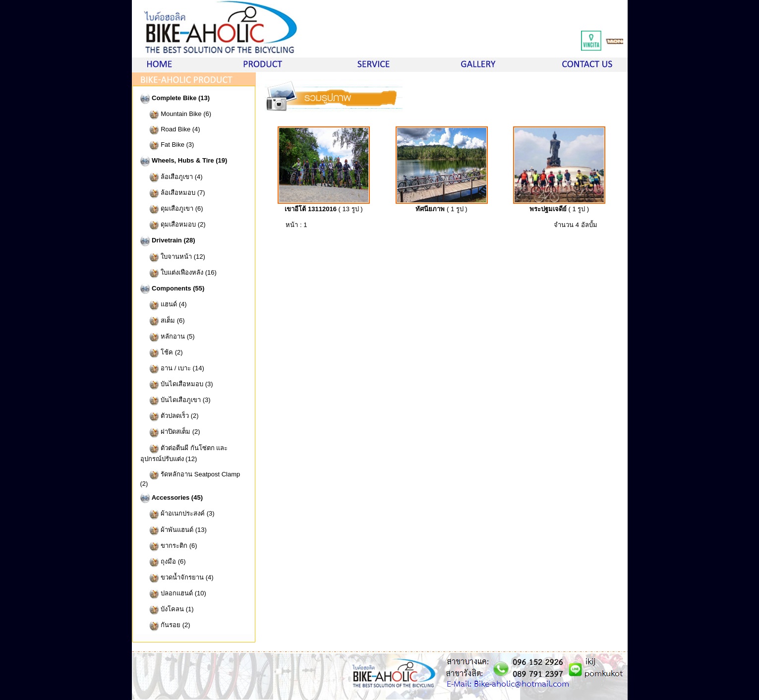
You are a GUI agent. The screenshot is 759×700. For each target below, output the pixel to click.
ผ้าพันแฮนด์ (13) (174, 530)
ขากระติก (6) (169, 546)
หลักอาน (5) (168, 337)
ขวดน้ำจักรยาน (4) (177, 578)
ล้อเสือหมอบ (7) (173, 193)
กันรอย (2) (165, 625)
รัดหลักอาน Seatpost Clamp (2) (190, 478)
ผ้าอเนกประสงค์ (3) (177, 514)
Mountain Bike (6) (176, 114)
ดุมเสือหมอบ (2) (173, 225)
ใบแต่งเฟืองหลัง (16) (178, 273)
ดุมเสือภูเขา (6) (172, 209)
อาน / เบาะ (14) (172, 369)
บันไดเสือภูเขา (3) (175, 400)
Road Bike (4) (170, 130)
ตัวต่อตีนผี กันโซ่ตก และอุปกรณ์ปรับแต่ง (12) (184, 453)
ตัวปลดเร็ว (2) (170, 416)
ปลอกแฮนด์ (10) (173, 594)
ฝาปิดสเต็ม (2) (170, 432)
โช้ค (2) (162, 353)
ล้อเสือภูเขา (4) (172, 177)
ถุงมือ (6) (163, 562)
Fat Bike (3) (167, 145)
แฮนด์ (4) (164, 305)
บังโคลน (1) (167, 610)
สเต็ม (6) (163, 321)
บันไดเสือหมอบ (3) (177, 384)
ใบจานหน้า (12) (173, 257)
